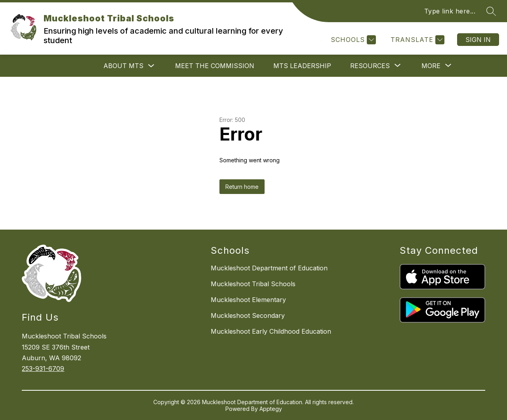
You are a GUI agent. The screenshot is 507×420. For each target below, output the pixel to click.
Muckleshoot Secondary (248, 315)
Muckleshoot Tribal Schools (253, 284)
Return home (242, 187)
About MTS (123, 66)
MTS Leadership (302, 66)
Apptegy (271, 409)
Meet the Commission (215, 66)
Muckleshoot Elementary (248, 300)
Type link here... (450, 11)
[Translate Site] (416, 40)
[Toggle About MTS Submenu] (151, 66)
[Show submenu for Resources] (370, 66)
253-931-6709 (43, 369)
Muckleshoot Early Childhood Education (271, 331)
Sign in (478, 40)
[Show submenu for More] (431, 66)
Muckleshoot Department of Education (269, 268)
